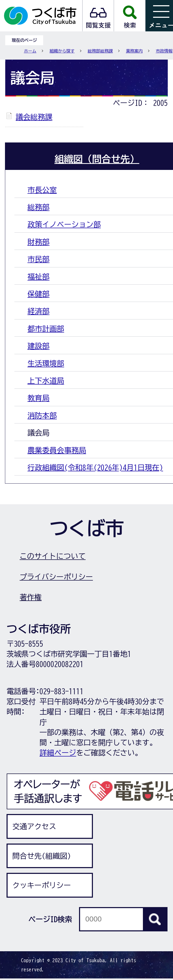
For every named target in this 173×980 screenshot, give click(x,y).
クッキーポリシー (42, 885)
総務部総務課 (100, 51)
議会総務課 (34, 117)
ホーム (30, 51)
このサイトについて (53, 556)
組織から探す (62, 51)
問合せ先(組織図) (42, 856)
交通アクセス (34, 826)
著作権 (31, 597)
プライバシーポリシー (56, 577)
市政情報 (164, 51)
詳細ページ (58, 753)
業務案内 (134, 51)
